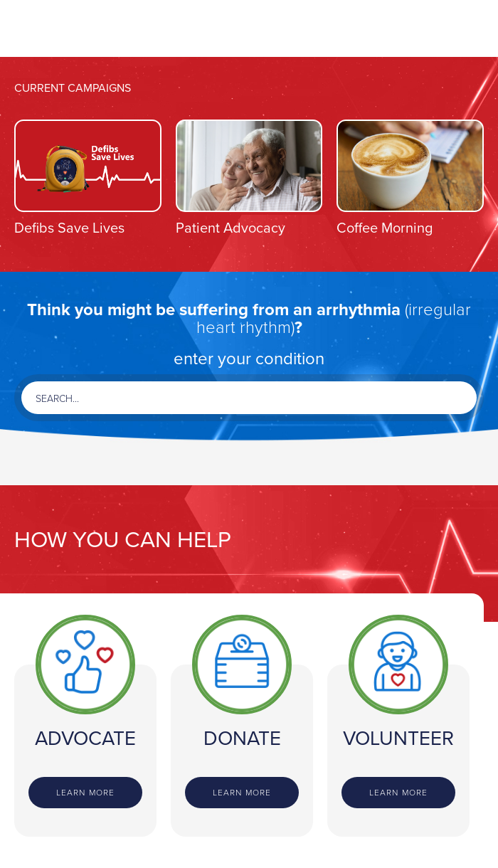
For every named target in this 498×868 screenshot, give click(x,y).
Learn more (86, 792)
